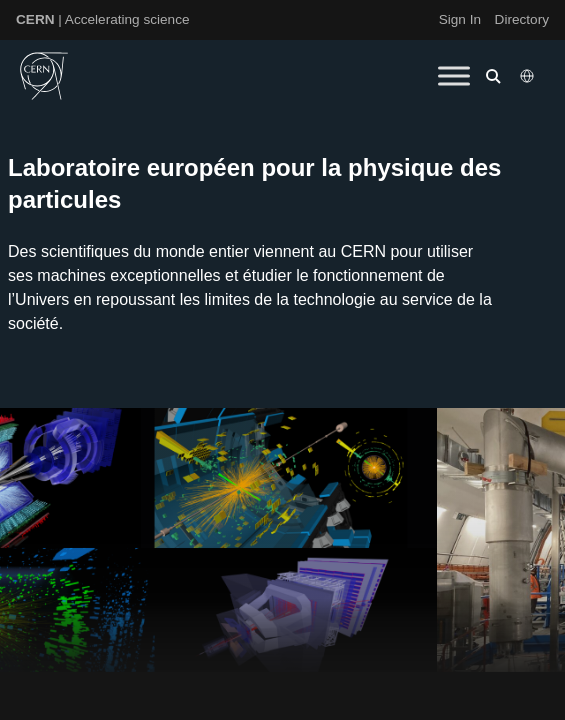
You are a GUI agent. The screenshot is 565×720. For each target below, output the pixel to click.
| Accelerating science (103, 19)
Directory (522, 19)
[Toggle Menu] (454, 75)
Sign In (460, 19)
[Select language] (529, 76)
